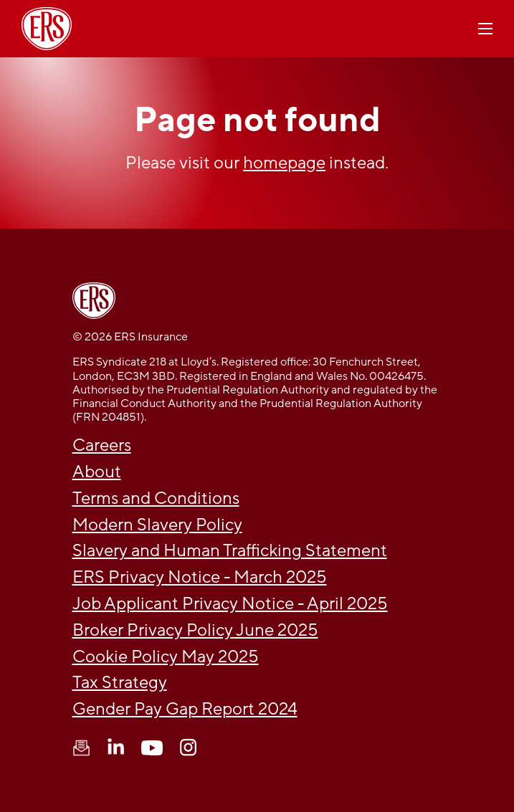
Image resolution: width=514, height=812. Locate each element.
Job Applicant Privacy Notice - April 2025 (230, 604)
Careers (102, 445)
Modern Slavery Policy (157, 525)
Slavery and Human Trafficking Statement (230, 551)
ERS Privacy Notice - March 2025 (200, 577)
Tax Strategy (120, 683)
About (97, 472)
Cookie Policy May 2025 (166, 657)
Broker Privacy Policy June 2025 (195, 630)
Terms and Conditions (156, 498)
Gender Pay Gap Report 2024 (185, 709)
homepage (284, 163)
